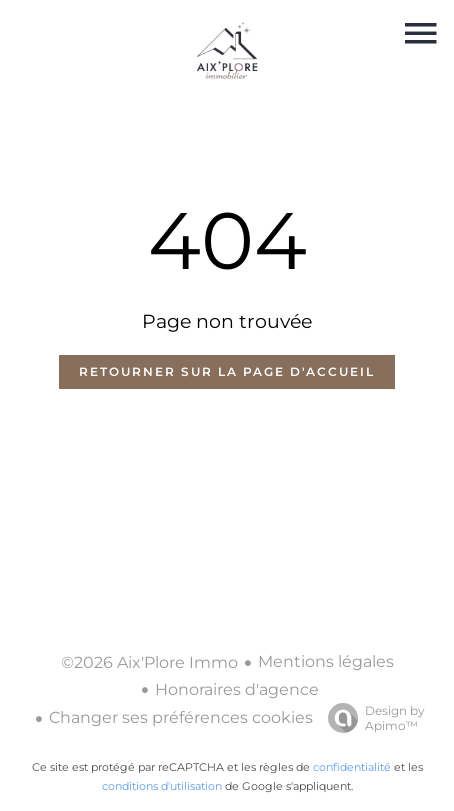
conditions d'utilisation (162, 786)
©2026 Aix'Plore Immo (149, 662)
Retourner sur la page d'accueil (227, 371)
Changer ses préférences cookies (181, 717)
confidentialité (352, 767)
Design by (371, 718)
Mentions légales (326, 661)
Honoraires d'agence (237, 689)
